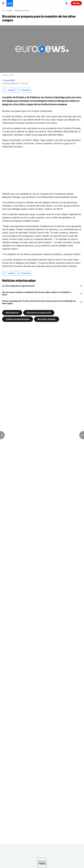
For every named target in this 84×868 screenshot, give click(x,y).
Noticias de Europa (22, 11)
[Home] (3, 10)
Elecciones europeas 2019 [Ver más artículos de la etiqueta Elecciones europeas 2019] (39, 313)
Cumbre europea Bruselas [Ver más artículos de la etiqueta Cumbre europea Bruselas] (18, 319)
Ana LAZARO (10, 80)
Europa (9, 11)
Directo (76, 3)
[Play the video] (42, 49)
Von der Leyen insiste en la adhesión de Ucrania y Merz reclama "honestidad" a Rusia (37, 293)
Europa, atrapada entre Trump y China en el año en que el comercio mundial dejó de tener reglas (39, 302)
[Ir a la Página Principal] (10, 3)
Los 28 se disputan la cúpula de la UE (18, 286)
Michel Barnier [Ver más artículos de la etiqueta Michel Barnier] (12, 313)
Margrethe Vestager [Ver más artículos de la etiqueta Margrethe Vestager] (47, 319)
